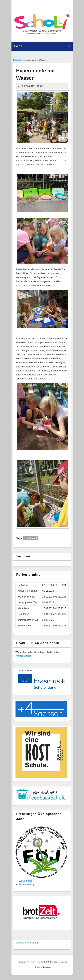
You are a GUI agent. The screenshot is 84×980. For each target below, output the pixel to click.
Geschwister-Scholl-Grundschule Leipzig (50, 962)
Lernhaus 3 (31, 538)
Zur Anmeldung (27, 884)
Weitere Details (23, 656)
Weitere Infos (26, 881)
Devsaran (47, 967)
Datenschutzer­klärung (27, 943)
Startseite (18, 60)
